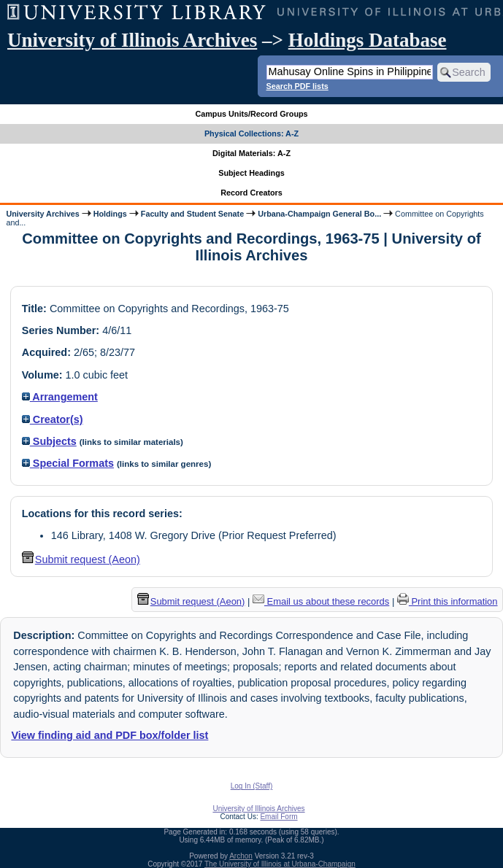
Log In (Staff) (252, 786)
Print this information (448, 601)
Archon (241, 856)
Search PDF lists (297, 86)
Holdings (110, 214)
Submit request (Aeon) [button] (81, 559)
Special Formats (68, 463)
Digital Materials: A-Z (251, 153)
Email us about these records (321, 601)
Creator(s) (53, 419)
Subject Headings (251, 173)
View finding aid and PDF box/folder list (110, 735)
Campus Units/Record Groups (251, 114)
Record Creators (251, 193)
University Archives (42, 214)
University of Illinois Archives (132, 40)
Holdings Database (368, 40)
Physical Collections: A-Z (251, 133)
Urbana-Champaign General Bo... (319, 214)
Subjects (49, 441)
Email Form (279, 817)
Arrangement (60, 397)
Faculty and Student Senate (192, 214)
